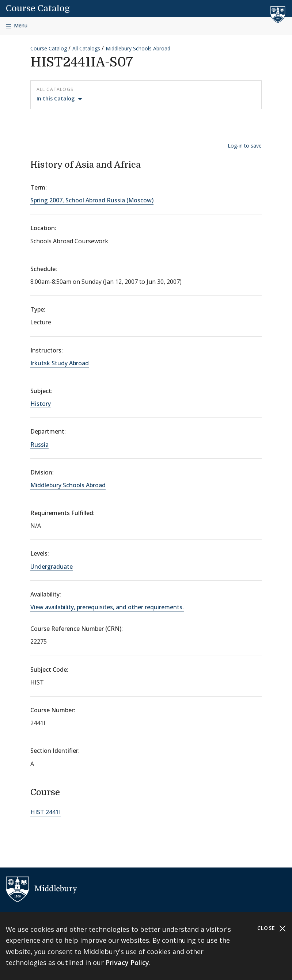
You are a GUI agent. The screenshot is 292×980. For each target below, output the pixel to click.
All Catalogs (86, 48)
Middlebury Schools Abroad (138, 48)
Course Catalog (38, 8)
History (41, 404)
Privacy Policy (127, 962)
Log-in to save (245, 146)
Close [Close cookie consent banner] (272, 928)
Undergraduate (52, 567)
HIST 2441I (45, 812)
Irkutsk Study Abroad (60, 363)
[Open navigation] (17, 26)
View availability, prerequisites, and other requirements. (107, 607)
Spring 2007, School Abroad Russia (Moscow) (92, 200)
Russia (39, 445)
